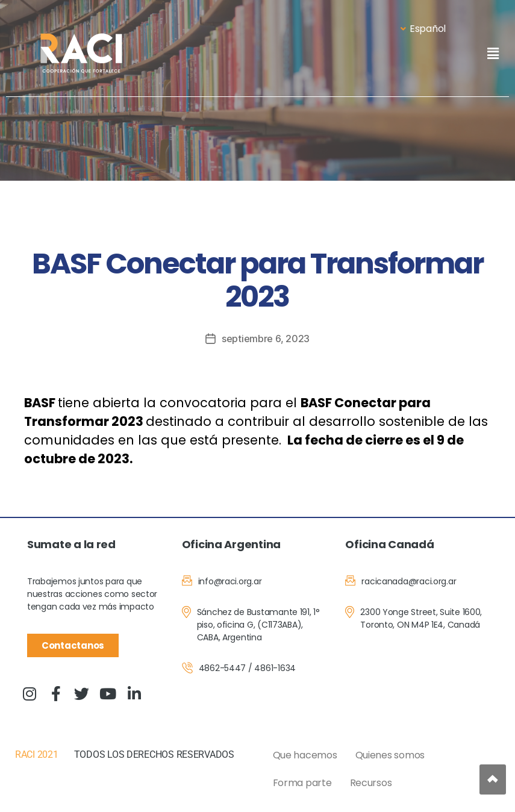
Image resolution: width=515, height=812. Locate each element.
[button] (493, 53)
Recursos (371, 783)
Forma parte (302, 783)
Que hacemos (305, 755)
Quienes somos (390, 755)
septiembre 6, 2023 (266, 339)
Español (423, 29)
